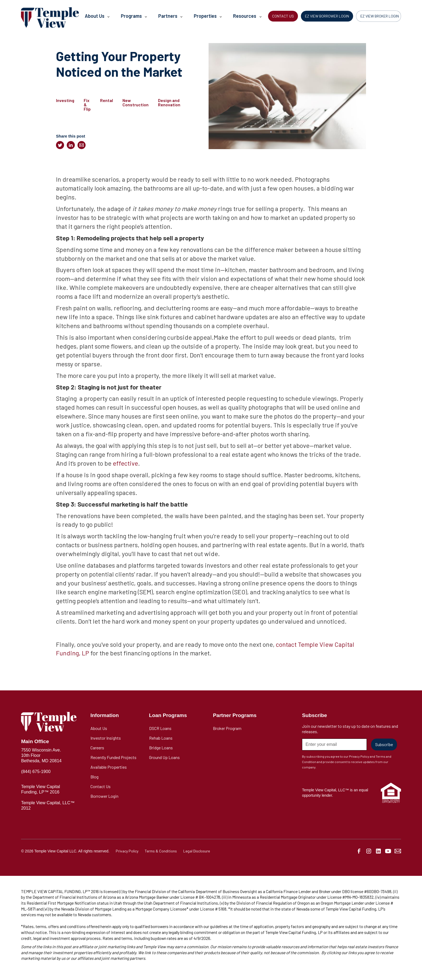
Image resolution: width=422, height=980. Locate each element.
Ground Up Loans (164, 757)
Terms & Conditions (161, 851)
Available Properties (109, 767)
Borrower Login (104, 796)
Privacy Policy (127, 851)
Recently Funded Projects (113, 757)
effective (125, 463)
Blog (94, 777)
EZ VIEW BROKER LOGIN (380, 16)
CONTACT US (283, 16)
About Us (99, 728)
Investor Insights (106, 738)
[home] (50, 17)
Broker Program (227, 728)
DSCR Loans (160, 728)
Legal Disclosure (197, 851)
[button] (97, 17)
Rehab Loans (161, 738)
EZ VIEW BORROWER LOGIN (327, 16)
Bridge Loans (161, 748)
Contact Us (101, 786)
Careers (97, 748)
